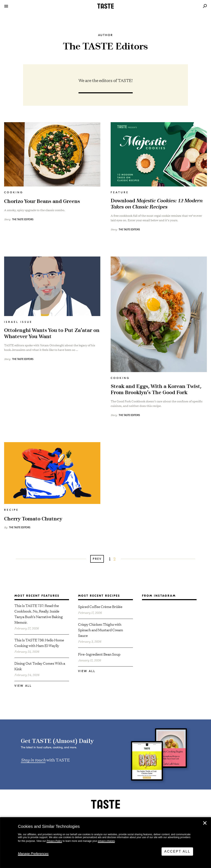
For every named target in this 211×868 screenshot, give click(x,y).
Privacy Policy (54, 841)
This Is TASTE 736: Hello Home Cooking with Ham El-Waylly (39, 643)
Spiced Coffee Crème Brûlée (100, 606)
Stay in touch (33, 760)
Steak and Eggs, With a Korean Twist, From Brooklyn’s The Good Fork (156, 390)
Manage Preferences (33, 854)
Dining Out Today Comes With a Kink (40, 666)
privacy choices (106, 841)
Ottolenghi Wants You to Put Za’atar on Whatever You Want (52, 334)
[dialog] (105, 843)
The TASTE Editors (23, 219)
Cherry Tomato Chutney (33, 519)
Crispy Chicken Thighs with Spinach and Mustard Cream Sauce (101, 630)
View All (23, 686)
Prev (97, 559)
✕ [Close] (205, 823)
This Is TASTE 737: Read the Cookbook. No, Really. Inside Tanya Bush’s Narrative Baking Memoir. (39, 614)
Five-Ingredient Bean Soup (99, 654)
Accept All (177, 851)
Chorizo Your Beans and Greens (42, 201)
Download (157, 204)
